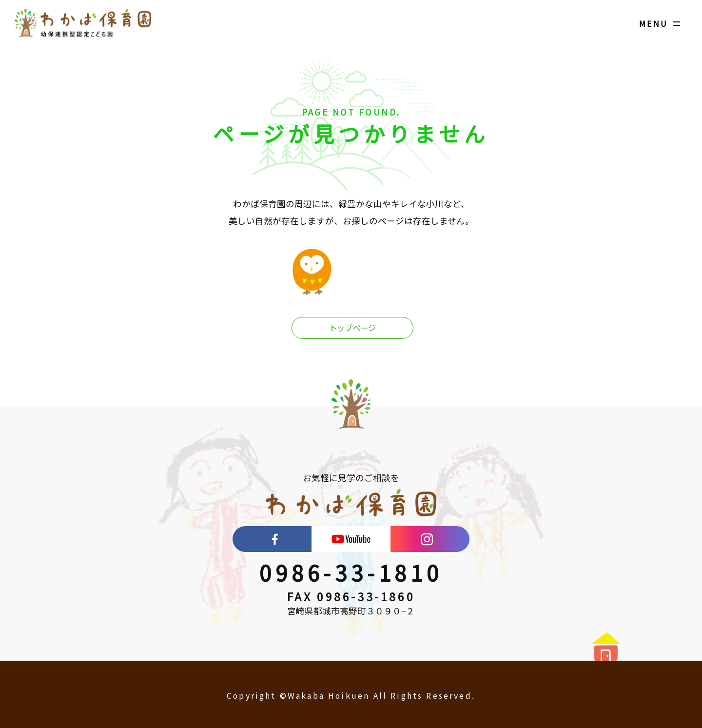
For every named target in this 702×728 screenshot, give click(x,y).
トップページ (352, 328)
